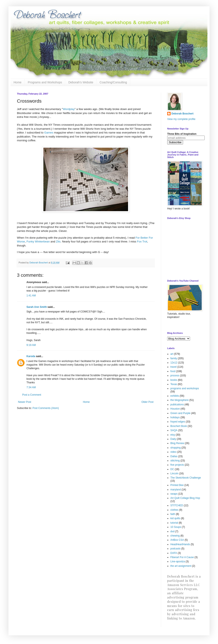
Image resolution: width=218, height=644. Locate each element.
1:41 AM (31, 296)
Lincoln (174, 473)
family (174, 358)
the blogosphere (179, 400)
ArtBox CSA (177, 540)
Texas (174, 384)
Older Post (147, 402)
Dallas (174, 456)
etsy (173, 435)
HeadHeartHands (180, 544)
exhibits (175, 396)
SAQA (174, 430)
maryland (176, 490)
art (172, 354)
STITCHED (177, 505)
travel (173, 367)
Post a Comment (32, 395)
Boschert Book (179, 426)
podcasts (175, 549)
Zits (58, 241)
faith (173, 514)
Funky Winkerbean (39, 241)
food (173, 371)
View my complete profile (181, 119)
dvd (172, 531)
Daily (173, 439)
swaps (174, 494)
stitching (175, 461)
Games (49, 133)
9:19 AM (31, 345)
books (174, 380)
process (175, 376)
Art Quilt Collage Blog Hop (185, 498)
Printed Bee (177, 485)
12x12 (174, 363)
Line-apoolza (178, 561)
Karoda (31, 356)
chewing (175, 536)
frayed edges (178, 422)
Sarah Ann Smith (37, 307)
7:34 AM (31, 387)
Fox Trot (142, 241)
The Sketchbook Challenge (186, 478)
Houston (175, 409)
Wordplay (69, 109)
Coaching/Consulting (113, 82)
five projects (177, 465)
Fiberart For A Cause (182, 557)
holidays (175, 417)
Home (17, 82)
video (173, 452)
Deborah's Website (81, 82)
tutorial (174, 523)
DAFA (174, 553)
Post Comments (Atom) (46, 408)
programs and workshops (185, 388)
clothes (174, 510)
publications (177, 405)
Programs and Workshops (45, 82)
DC (172, 469)
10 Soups (176, 527)
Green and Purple (180, 413)
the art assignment (181, 566)
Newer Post (25, 402)
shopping (176, 448)
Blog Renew (177, 443)
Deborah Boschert (182, 114)
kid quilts (175, 518)
